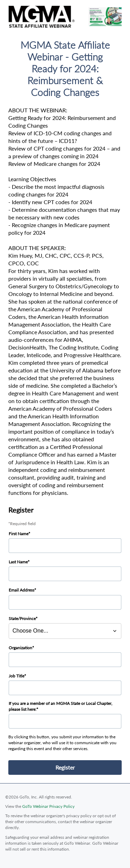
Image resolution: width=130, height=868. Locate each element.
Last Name (18, 562)
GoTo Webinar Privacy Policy (48, 806)
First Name (19, 534)
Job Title (16, 676)
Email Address (21, 590)
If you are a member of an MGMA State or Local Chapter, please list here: (60, 706)
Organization (20, 648)
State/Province (22, 618)
